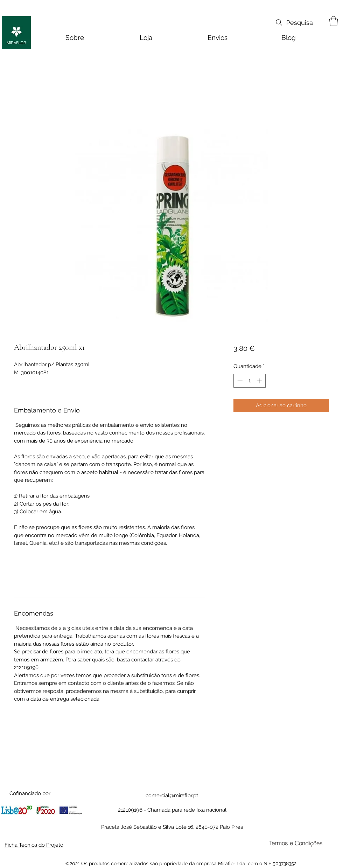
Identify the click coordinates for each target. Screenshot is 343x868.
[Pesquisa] (294, 22)
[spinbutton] (249, 381)
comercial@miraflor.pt (172, 796)
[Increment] (260, 381)
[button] (334, 21)
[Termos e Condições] (296, 843)
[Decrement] (239, 381)
